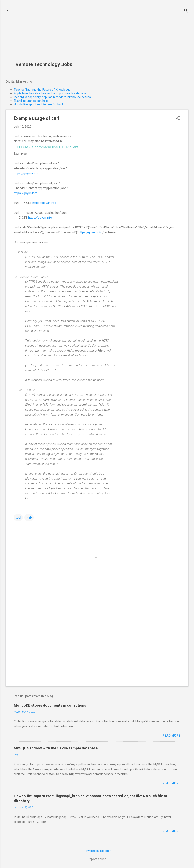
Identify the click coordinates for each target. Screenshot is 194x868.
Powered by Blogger (97, 851)
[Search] (186, 11)
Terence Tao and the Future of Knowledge (42, 90)
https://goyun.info (26, 173)
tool (18, 517)
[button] (178, 119)
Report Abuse (97, 859)
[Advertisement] (45, 33)
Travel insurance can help (31, 101)
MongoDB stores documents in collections (50, 705)
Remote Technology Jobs (44, 64)
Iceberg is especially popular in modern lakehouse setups (52, 97)
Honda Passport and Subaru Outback (39, 104)
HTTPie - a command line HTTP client (47, 147)
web (29, 517)
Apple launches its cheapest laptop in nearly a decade (50, 93)
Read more (171, 736)
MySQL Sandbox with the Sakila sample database (56, 748)
